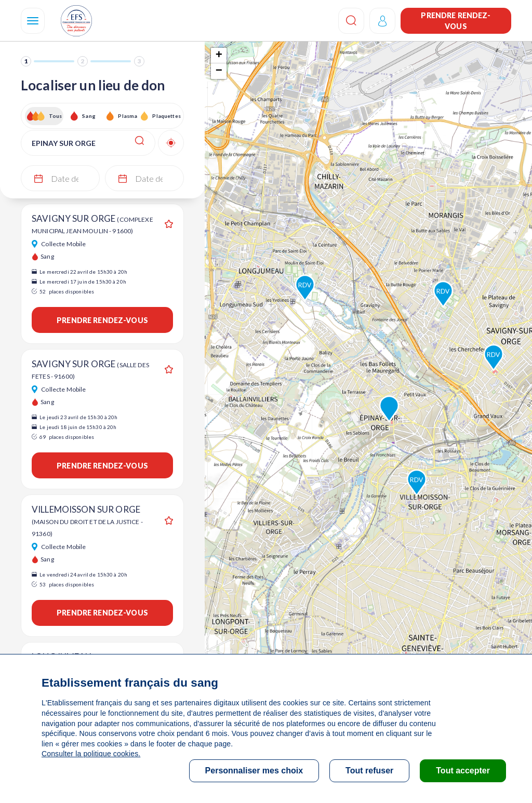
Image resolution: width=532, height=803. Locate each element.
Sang (89, 116)
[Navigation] (33, 21)
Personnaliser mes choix (254, 771)
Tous (56, 116)
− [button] (219, 71)
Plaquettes (166, 116)
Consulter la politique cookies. (91, 754)
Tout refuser (369, 771)
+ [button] (219, 56)
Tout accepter (463, 771)
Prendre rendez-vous (456, 21)
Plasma (128, 116)
